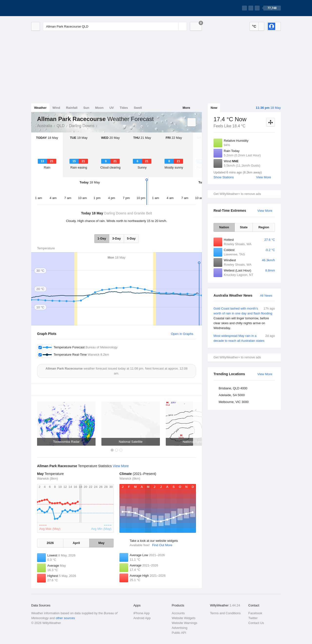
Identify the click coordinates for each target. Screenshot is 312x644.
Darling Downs (82, 126)
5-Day (131, 238)
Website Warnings (184, 623)
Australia (45, 126)
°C (254, 26)
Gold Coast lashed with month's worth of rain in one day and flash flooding (244, 318)
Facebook (255, 613)
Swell (138, 108)
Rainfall (72, 108)
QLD (61, 126)
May (101, 543)
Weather (40, 108)
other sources (65, 618)
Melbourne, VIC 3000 (234, 402)
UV (112, 108)
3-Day (116, 238)
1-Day (102, 238)
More (186, 108)
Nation (224, 227)
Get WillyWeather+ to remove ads (237, 194)
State (244, 227)
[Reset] (174, 26)
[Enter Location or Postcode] (115, 26)
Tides (124, 108)
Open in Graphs (182, 334)
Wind (56, 108)
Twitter (253, 618)
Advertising (179, 628)
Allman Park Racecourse (100, 125)
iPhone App (141, 613)
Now (214, 108)
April (76, 543)
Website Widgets (183, 618)
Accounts (178, 613)
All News (266, 296)
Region (264, 227)
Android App (142, 618)
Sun (86, 108)
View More (264, 177)
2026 (50, 543)
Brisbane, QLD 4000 (233, 388)
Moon (99, 108)
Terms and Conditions (225, 613)
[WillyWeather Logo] (54, 8)
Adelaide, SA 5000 (232, 395)
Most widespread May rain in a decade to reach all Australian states (244, 338)
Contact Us (256, 623)
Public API (179, 633)
